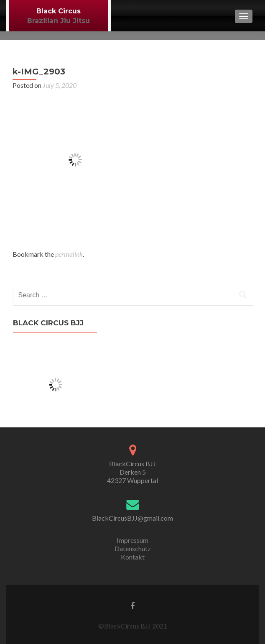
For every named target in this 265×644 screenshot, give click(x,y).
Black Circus (59, 11)
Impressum (132, 540)
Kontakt (133, 557)
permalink (69, 254)
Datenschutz (133, 548)
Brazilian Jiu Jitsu (59, 21)
